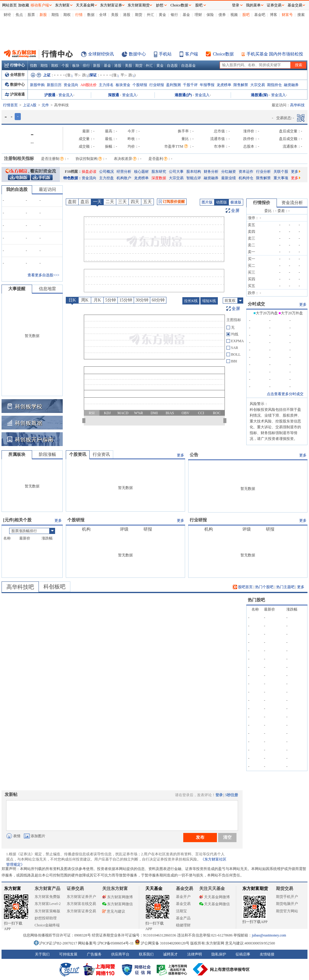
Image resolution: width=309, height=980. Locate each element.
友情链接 (267, 954)
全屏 (235, 211)
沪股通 (50, 95)
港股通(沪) (183, 95)
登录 (219, 795)
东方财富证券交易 (81, 911)
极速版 (236, 202)
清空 (227, 837)
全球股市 (15, 75)
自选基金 (188, 66)
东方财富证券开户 (81, 897)
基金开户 (183, 897)
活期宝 (181, 911)
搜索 (301, 15)
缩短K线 (209, 301)
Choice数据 (223, 54)
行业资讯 (101, 454)
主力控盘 (106, 178)
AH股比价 (89, 85)
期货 (139, 15)
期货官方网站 (287, 911)
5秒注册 (232, 795)
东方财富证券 (111, 5)
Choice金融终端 (47, 925)
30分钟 (142, 300)
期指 (55, 15)
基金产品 (183, 918)
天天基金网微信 (214, 904)
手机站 (165, 54)
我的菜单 (253, 5)
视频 (234, 15)
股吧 (246, 15)
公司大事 (176, 172)
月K (97, 300)
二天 (110, 202)
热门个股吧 (264, 587)
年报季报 (207, 85)
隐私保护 (219, 954)
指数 (34, 66)
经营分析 (124, 172)
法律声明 (195, 954)
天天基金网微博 (214, 897)
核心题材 (141, 172)
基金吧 (260, 15)
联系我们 (146, 954)
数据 (91, 15)
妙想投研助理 (46, 918)
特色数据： (73, 178)
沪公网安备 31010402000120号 (162, 943)
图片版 (207, 202)
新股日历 (54, 85)
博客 (274, 15)
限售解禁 (241, 85)
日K (72, 300)
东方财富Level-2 (48, 904)
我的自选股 (17, 189)
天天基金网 (85, 5)
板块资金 (123, 85)
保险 (210, 15)
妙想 (160, 5)
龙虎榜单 (224, 85)
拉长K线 (191, 301)
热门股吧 (256, 600)
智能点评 (194, 178)
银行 (174, 15)
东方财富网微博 (117, 897)
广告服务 (94, 954)
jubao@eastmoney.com (269, 935)
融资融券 (291, 85)
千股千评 (190, 85)
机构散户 (124, 178)
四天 (135, 202)
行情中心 (15, 65)
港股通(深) (259, 95)
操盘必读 (89, 172)
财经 (7, 15)
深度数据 (159, 178)
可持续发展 (68, 954)
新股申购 (37, 85)
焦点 (19, 15)
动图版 (222, 202)
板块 (76, 66)
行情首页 (10, 105)
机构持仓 (246, 178)
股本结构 (194, 172)
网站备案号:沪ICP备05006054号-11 (106, 943)
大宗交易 (258, 85)
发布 (200, 837)
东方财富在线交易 (81, 904)
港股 (127, 15)
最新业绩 (229, 178)
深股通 (114, 95)
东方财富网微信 (117, 904)
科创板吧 (54, 587)
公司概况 (106, 172)
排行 (86, 66)
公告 (194, 455)
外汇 (151, 15)
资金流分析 (292, 203)
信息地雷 (47, 289)
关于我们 (42, 954)
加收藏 (24, 5)
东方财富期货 (255, 889)
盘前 (72, 202)
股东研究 (159, 172)
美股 (115, 15)
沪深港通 (15, 94)
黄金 (162, 15)
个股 (65, 66)
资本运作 (246, 172)
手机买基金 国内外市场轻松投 (275, 54)
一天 (97, 202)
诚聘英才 (170, 954)
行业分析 (263, 172)
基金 (186, 15)
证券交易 (274, 5)
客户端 (192, 54)
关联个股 (281, 172)
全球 (103, 15)
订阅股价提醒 (172, 202)
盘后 (85, 202)
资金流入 (66, 95)
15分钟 (126, 300)
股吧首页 (243, 587)
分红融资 (229, 172)
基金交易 (183, 904)
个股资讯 (78, 454)
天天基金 (154, 889)
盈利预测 (173, 85)
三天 (122, 202)
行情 (79, 15)
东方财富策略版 (47, 911)
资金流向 (71, 85)
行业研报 (157, 85)
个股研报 (140, 85)
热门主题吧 (285, 587)
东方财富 (13, 889)
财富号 (287, 15)
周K (85, 300)
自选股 (172, 66)
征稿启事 (243, 954)
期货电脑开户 (287, 904)
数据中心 (137, 54)
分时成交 (256, 304)
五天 (147, 202)
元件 (45, 105)
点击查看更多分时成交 (285, 394)
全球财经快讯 (101, 54)
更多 (296, 172)
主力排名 (106, 85)
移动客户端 (40, 5)
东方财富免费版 (47, 897)
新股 (43, 15)
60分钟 (158, 300)
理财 (198, 15)
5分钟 (111, 300)
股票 (31, 15)
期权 (67, 15)
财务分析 (211, 172)
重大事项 (281, 178)
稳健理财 (183, 925)
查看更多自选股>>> (43, 275)
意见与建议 (114, 911)
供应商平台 (120, 954)
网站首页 (9, 5)
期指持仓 (274, 85)
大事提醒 (17, 289)
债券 (222, 15)
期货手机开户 (287, 897)
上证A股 (30, 105)
